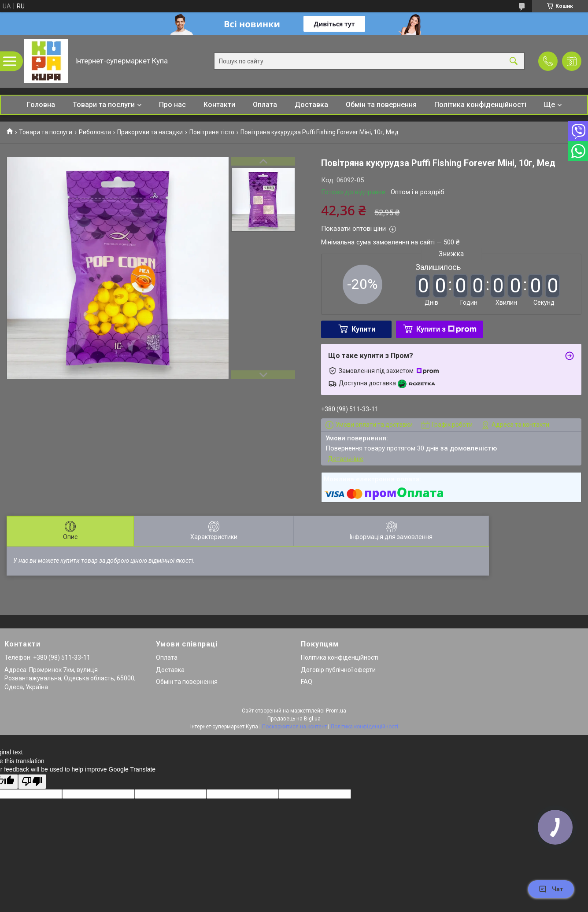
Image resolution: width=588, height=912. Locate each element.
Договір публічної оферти (338, 670)
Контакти (219, 105)
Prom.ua (336, 711)
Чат (551, 889)
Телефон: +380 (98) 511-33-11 (47, 657)
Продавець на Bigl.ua (294, 719)
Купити (363, 329)
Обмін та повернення (381, 105)
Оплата (265, 105)
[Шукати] (514, 61)
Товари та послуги (104, 105)
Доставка (311, 105)
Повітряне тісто (212, 132)
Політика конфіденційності (480, 105)
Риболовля (95, 132)
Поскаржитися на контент (294, 727)
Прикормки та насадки (150, 132)
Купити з (446, 329)
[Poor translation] (32, 782)
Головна (41, 105)
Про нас (172, 105)
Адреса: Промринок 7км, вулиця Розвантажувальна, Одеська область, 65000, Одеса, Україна (70, 678)
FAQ (307, 682)
